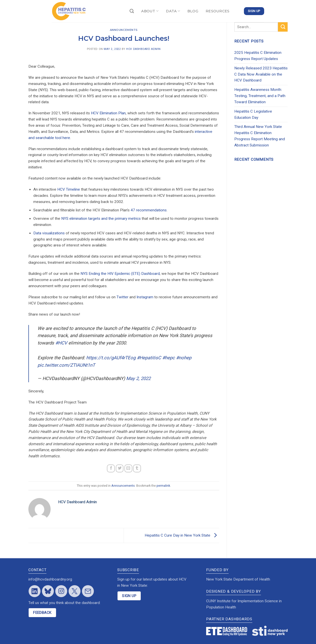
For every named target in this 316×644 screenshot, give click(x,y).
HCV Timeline (69, 189)
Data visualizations (49, 233)
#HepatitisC (149, 358)
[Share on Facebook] (111, 468)
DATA (173, 11)
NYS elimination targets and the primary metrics (101, 219)
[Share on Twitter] (120, 468)
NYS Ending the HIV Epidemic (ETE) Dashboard (120, 274)
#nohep (184, 358)
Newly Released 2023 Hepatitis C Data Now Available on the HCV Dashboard (261, 74)
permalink (163, 486)
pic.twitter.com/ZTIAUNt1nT (66, 365)
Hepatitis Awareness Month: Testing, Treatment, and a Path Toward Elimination (260, 96)
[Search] (132, 11)
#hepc (168, 358)
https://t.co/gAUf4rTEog (111, 358)
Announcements (124, 30)
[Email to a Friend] (128, 468)
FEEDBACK (42, 613)
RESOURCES (218, 11)
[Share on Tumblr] (137, 468)
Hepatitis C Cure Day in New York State (182, 535)
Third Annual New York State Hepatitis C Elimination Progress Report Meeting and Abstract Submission (260, 136)
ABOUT (150, 11)
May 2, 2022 (138, 379)
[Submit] (283, 27)
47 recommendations (149, 210)
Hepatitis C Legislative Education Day (253, 114)
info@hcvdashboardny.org (50, 579)
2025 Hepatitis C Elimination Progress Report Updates (258, 56)
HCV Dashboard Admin (143, 49)
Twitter (122, 297)
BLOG (193, 11)
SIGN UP (129, 596)
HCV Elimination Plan (108, 113)
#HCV (61, 343)
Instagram (145, 297)
